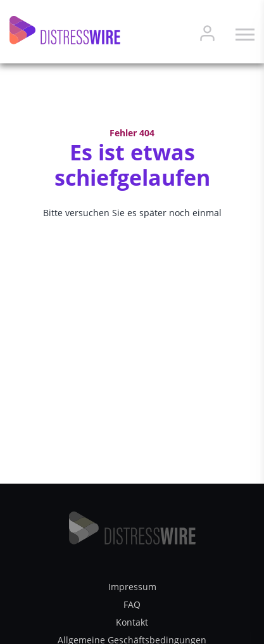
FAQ (132, 604)
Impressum (132, 587)
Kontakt (132, 622)
